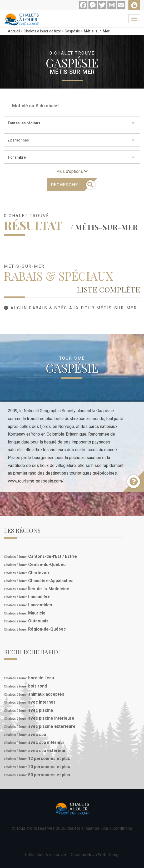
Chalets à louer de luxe (42, 31)
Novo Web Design (104, 855)
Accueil (14, 31)
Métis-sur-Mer (97, 31)
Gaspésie (72, 31)
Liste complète (108, 289)
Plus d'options (72, 171)
